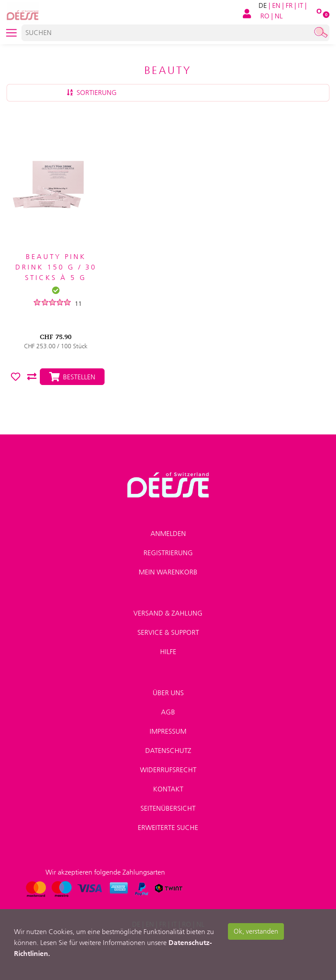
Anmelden (168, 534)
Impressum (168, 731)
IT (301, 5)
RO (265, 16)
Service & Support (168, 632)
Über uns (168, 693)
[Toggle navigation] (11, 33)
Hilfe (168, 652)
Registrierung (168, 553)
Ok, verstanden (256, 931)
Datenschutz (168, 751)
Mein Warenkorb (168, 572)
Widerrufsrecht (168, 770)
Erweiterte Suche (168, 828)
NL (279, 16)
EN (276, 5)
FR (289, 5)
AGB (168, 712)
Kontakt (168, 789)
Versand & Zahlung (168, 613)
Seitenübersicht (168, 808)
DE (263, 5)
